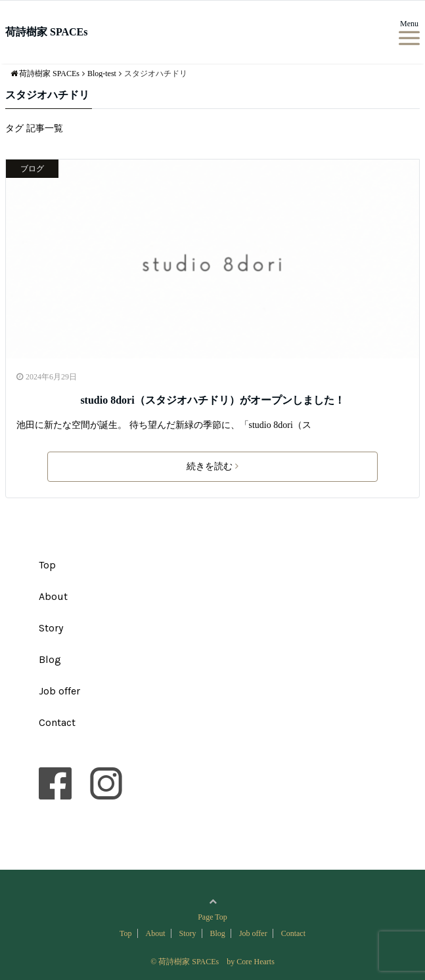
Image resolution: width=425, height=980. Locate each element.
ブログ (32, 169)
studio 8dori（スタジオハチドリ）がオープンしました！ (212, 400)
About (53, 596)
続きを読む (212, 466)
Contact (57, 722)
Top (47, 565)
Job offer (59, 691)
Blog (50, 659)
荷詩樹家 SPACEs (47, 32)
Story (51, 628)
